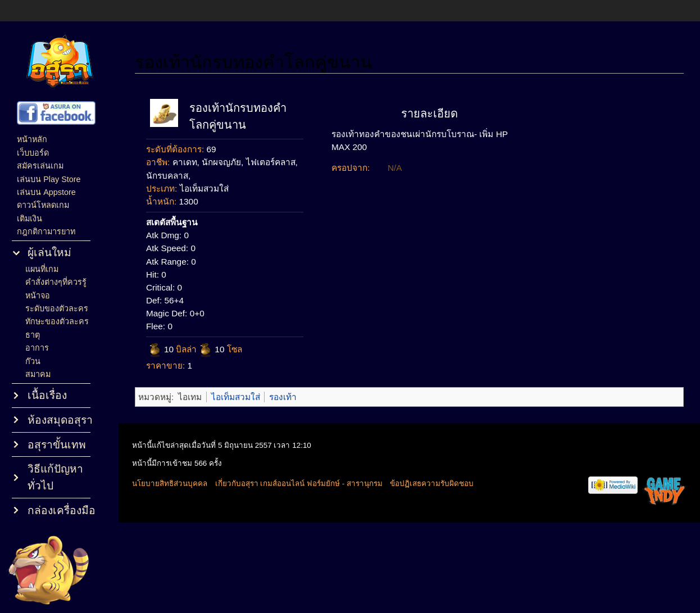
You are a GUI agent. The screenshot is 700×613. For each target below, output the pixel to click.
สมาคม (38, 374)
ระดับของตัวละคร (57, 308)
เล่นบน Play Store (49, 179)
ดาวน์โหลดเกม (43, 205)
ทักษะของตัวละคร (57, 321)
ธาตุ (33, 335)
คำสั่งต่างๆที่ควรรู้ (56, 282)
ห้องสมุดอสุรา (60, 420)
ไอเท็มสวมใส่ (236, 397)
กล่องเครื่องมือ (62, 510)
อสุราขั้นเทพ (57, 445)
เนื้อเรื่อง (47, 395)
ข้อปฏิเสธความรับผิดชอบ (432, 483)
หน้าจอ (38, 296)
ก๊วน (33, 361)
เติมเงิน (29, 219)
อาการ (37, 348)
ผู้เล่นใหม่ (49, 253)
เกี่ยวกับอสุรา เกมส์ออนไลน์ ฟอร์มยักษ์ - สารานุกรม (299, 483)
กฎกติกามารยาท (46, 231)
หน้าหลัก (32, 139)
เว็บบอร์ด (33, 153)
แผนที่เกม (42, 269)
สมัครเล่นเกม (40, 166)
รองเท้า (283, 397)
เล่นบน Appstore (46, 192)
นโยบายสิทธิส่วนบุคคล (170, 483)
